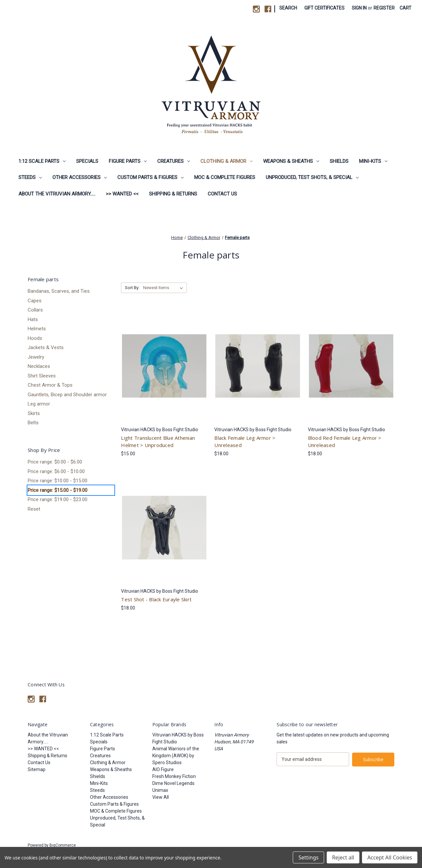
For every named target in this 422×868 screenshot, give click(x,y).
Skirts (34, 413)
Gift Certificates (324, 8)
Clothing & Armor (226, 161)
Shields (339, 161)
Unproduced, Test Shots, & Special (312, 177)
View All (161, 797)
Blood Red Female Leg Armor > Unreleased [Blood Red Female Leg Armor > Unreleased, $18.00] (345, 442)
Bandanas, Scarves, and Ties (59, 291)
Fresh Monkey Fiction (174, 776)
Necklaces (39, 366)
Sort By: (132, 288)
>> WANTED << (122, 194)
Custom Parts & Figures (151, 177)
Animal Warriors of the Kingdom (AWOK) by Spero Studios (176, 756)
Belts (33, 423)
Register (384, 8)
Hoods (35, 338)
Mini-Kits (373, 161)
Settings (308, 857)
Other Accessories (80, 177)
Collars (35, 310)
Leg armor (39, 404)
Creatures (174, 161)
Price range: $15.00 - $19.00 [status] (58, 490)
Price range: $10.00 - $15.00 (58, 481)
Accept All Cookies (390, 857)
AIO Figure (163, 769)
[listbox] (164, 288)
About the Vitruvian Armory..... (57, 194)
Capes (35, 301)
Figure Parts (128, 161)
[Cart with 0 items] (406, 8)
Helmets (37, 329)
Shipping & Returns (173, 194)
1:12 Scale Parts (42, 161)
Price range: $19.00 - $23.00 (58, 499)
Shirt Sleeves (42, 376)
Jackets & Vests (46, 347)
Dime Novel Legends (173, 783)
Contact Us (222, 194)
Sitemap (37, 769)
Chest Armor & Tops (50, 385)
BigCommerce (63, 845)
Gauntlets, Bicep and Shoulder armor (67, 395)
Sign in (359, 8)
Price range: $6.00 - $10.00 (56, 471)
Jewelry (36, 357)
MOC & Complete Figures (225, 177)
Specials (87, 161)
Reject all (343, 857)
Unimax (160, 790)
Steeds (30, 177)
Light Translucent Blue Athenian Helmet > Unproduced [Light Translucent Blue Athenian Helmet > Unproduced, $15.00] (158, 442)
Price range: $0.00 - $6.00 (55, 462)
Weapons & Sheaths (291, 161)
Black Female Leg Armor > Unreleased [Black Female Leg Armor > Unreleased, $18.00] (245, 442)
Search (288, 8)
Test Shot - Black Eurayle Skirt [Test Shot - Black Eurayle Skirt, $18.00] (156, 599)
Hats (33, 319)
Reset (34, 509)
